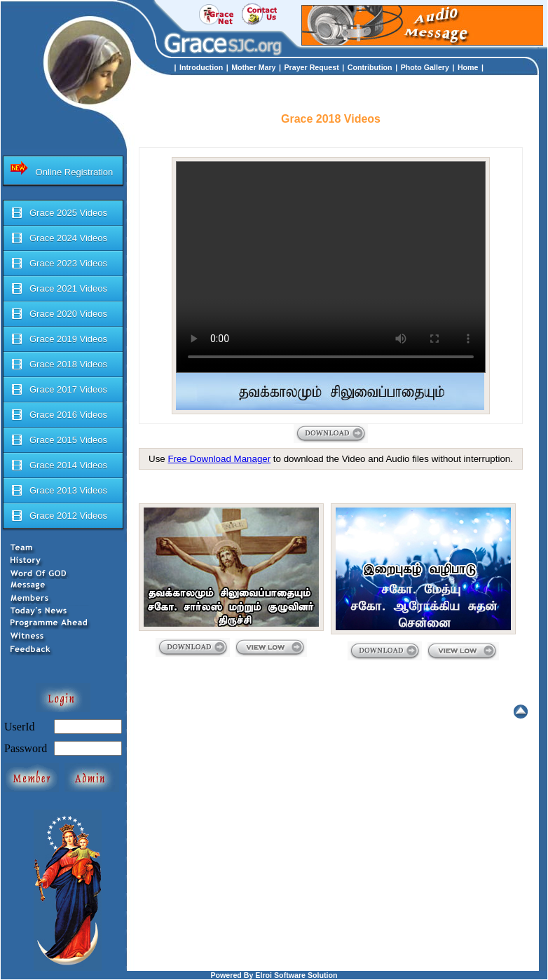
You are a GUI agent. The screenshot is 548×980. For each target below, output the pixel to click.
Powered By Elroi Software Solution (274, 975)
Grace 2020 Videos (59, 314)
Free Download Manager (219, 459)
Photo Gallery (425, 67)
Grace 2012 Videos (59, 516)
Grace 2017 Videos (59, 390)
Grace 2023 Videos (59, 264)
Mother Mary (253, 67)
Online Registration (62, 169)
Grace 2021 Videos (59, 289)
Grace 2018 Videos (59, 365)
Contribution (370, 67)
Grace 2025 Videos (59, 213)
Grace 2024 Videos (59, 238)
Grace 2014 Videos (59, 465)
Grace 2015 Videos (59, 440)
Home (468, 67)
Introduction (201, 67)
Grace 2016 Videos (59, 415)
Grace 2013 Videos (59, 491)
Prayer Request (312, 67)
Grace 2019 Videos (59, 339)
